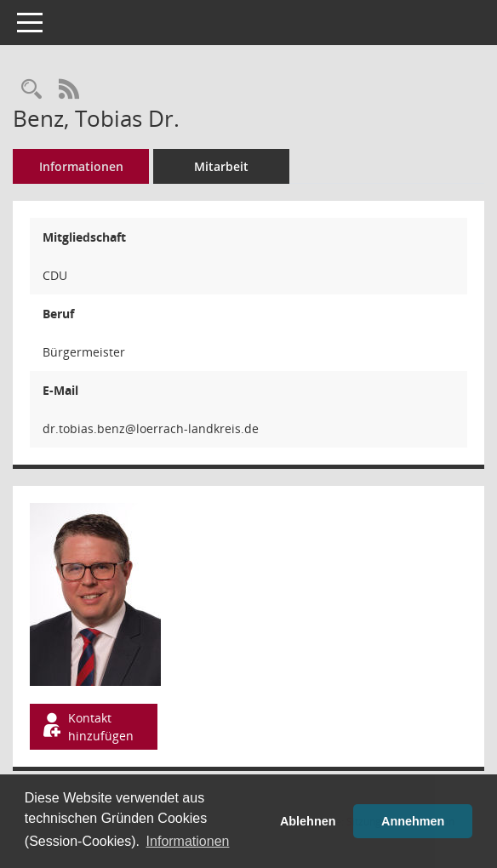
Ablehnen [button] (308, 821)
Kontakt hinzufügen (87, 727)
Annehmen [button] (413, 821)
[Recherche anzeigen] (31, 90)
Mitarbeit (221, 166)
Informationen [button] (188, 841)
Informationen (81, 166)
